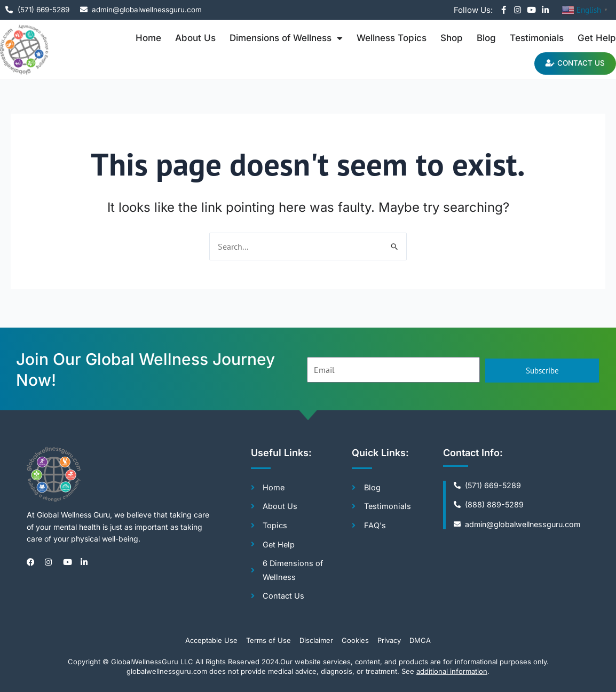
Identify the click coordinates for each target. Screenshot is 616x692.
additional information (452, 671)
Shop (452, 38)
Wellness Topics (392, 38)
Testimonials (537, 38)
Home (148, 38)
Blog (486, 38)
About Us (195, 38)
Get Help (597, 38)
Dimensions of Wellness (286, 38)
